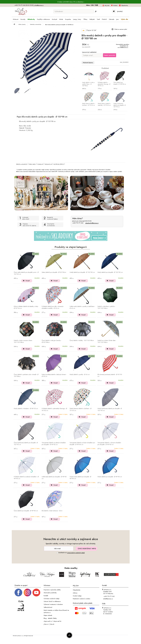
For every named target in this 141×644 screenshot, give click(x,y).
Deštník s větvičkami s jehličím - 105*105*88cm (106, 307)
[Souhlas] (57, 553)
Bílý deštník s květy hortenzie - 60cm (52, 511)
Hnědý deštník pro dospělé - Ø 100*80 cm (82, 272)
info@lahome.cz (39, 5)
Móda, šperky (32, 164)
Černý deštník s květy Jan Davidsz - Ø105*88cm (52, 341)
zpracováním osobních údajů (76, 553)
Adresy (75, 593)
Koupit (28, 281)
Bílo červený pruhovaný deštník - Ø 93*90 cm (110, 376)
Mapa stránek (48, 615)
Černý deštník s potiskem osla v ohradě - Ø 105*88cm (26, 376)
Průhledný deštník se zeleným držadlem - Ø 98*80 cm (26, 478)
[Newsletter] (59, 549)
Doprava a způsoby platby (52, 590)
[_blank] (36, 592)
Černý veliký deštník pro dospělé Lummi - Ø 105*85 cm (26, 273)
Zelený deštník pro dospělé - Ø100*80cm (54, 272)
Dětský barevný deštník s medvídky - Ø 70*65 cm (104, 104)
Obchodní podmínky (50, 593)
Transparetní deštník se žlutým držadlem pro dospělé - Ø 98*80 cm (82, 444)
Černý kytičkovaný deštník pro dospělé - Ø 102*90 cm (26, 444)
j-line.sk (52, 624)
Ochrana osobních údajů (52, 598)
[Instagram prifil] (27, 592)
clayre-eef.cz (48, 621)
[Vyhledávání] (74, 11)
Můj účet (107, 5)
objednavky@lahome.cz (92, 223)
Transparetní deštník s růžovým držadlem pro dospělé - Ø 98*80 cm (109, 444)
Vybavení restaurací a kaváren (53, 604)
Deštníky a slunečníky (22, 164)
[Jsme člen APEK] (21, 606)
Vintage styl (40, 164)
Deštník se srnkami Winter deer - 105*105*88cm (107, 341)
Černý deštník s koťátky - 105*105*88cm (82, 341)
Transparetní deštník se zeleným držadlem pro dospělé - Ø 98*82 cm (54, 444)
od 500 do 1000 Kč (59, 164)
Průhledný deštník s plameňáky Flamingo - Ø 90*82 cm (104, 84)
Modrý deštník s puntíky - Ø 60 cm (80, 375)
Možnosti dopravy (88, 63)
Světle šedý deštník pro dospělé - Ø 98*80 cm (54, 478)
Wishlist (115, 5)
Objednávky (77, 590)
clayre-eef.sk (57, 621)
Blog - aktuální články (50, 618)
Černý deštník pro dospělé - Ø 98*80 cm (26, 511)
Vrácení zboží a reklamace (52, 601)
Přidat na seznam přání (121, 29)
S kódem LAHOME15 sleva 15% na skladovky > (71, 2)
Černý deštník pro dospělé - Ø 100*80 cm (120, 83)
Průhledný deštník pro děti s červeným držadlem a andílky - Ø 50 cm (53, 307)
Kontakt (46, 596)
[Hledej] (96, 11)
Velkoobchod (48, 607)
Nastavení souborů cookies (82, 599)
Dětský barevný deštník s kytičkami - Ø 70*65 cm (89, 104)
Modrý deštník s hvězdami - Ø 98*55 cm (26, 409)
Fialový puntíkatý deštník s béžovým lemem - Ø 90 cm (54, 376)
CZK (92, 5)
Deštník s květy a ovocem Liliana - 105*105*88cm (23, 341)
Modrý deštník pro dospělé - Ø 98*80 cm (110, 477)
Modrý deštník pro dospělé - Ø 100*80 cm (110, 272)
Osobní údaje (77, 596)
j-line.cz (46, 624)
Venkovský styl (48, 164)
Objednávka (125, 5)
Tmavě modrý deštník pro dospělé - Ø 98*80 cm (80, 478)
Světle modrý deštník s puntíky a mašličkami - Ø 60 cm (82, 307)
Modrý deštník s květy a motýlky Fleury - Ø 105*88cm (88, 84)
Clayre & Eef (89, 31)
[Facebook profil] (18, 592)
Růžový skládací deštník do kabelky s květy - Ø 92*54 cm (26, 307)
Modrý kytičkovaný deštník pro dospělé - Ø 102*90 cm (120, 105)
